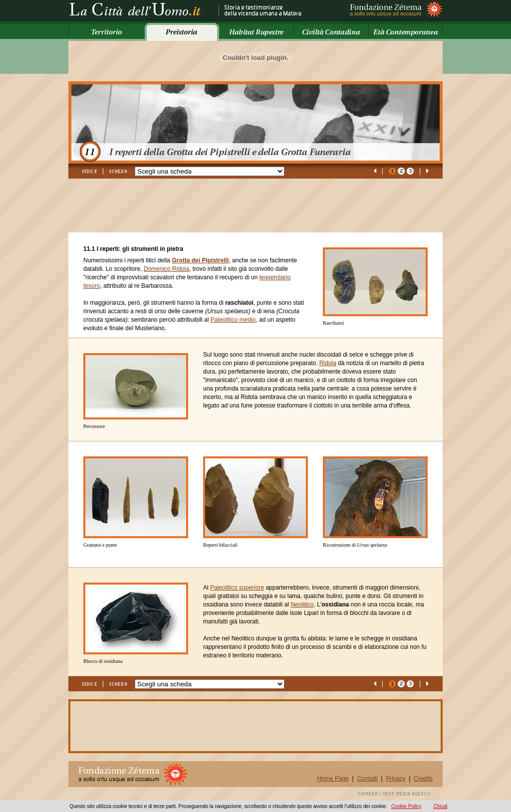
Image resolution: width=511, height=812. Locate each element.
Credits (423, 779)
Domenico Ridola (166, 269)
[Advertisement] (250, 210)
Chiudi (440, 806)
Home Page (333, 779)
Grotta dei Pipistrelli (200, 260)
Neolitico (302, 605)
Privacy (395, 779)
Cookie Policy (406, 806)
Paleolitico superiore (237, 588)
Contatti (367, 779)
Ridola (328, 363)
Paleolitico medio (233, 320)
